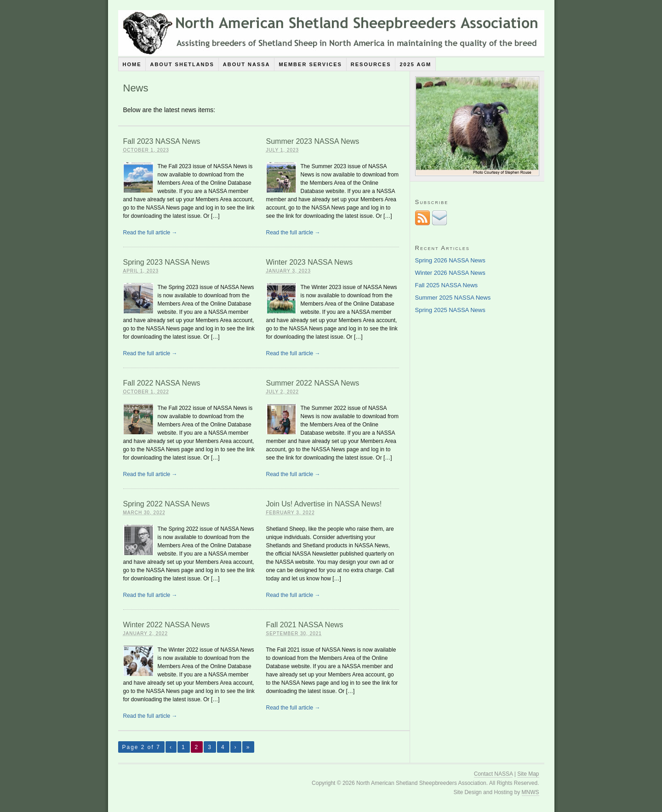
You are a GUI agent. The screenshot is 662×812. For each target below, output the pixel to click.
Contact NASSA (494, 774)
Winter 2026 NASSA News (450, 273)
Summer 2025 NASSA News (453, 298)
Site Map (528, 774)
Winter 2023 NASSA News (310, 262)
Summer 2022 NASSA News (313, 383)
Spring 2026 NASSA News (450, 260)
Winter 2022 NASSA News (167, 625)
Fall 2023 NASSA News (162, 141)
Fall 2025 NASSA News (447, 285)
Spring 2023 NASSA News (167, 262)
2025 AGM (415, 64)
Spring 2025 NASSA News (450, 310)
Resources (371, 64)
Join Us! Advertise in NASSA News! (324, 504)
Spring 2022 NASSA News (167, 504)
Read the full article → (150, 233)
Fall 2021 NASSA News (305, 625)
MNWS (531, 792)
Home (132, 64)
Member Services (310, 64)
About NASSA (247, 64)
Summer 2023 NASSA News (313, 141)
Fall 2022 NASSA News (162, 383)
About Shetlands (182, 64)
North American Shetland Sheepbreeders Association (331, 33)
